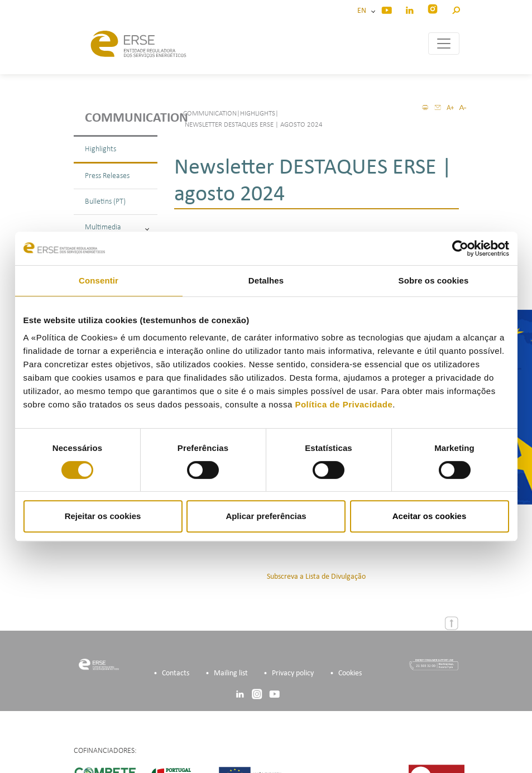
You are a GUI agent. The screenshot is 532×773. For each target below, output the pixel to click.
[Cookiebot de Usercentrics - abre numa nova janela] (460, 248)
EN (363, 11)
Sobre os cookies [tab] (434, 280)
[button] (456, 9)
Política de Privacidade (344, 404)
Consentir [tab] (99, 280)
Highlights (100, 149)
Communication (121, 118)
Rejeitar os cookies (103, 516)
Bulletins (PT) (105, 202)
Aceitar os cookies (430, 516)
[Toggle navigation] (444, 44)
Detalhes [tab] (266, 280)
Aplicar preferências (266, 516)
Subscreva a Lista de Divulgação (316, 576)
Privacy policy (293, 673)
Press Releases (107, 176)
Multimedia (117, 227)
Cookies (350, 673)
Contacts (176, 673)
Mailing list (231, 673)
